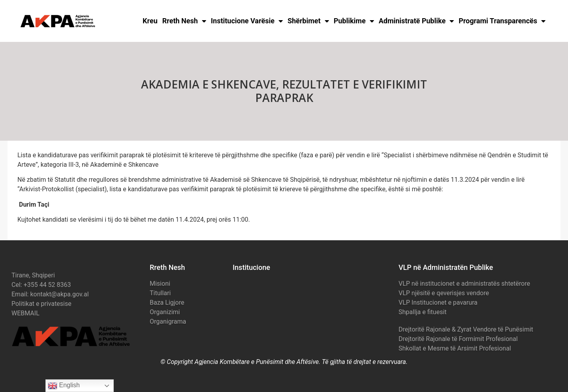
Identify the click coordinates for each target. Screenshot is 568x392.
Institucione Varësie (247, 21)
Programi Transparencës (502, 21)
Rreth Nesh (184, 21)
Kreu (150, 21)
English (64, 386)
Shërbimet (308, 21)
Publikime (354, 21)
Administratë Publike (417, 21)
